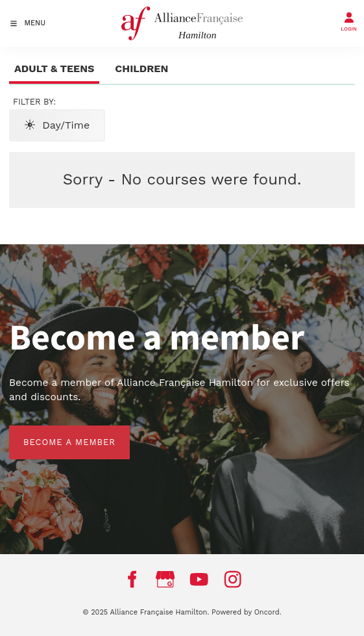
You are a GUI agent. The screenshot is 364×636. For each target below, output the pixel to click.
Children (141, 69)
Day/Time (57, 125)
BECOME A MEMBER (55, 432)
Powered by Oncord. (246, 612)
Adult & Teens (54, 69)
